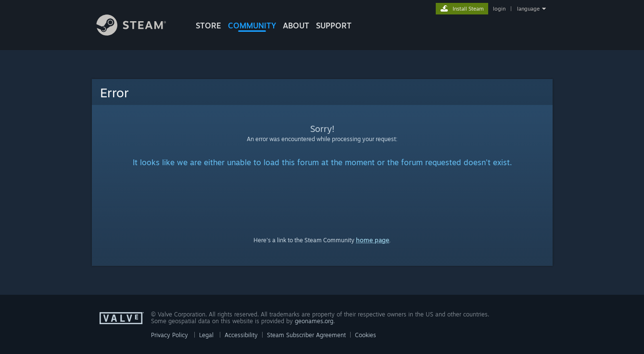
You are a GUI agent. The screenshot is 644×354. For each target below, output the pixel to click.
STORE (208, 26)
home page (373, 240)
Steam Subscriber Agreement (306, 335)
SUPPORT (334, 26)
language (528, 9)
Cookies (366, 335)
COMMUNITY (252, 26)
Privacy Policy (170, 335)
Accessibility (241, 335)
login (499, 9)
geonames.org (314, 321)
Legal (206, 335)
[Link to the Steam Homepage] (139, 33)
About (296, 26)
